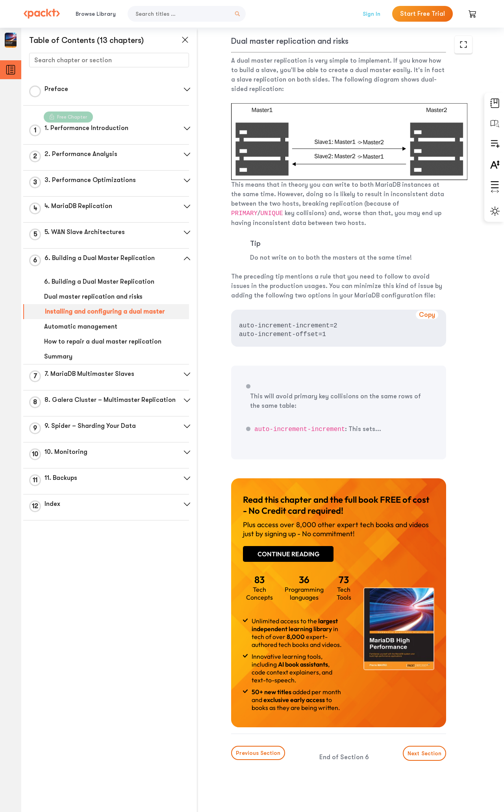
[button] (187, 89)
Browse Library (96, 14)
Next (424, 753)
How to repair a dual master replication (103, 342)
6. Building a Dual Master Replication (99, 282)
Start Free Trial (422, 14)
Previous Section (258, 753)
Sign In (372, 14)
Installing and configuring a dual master (105, 312)
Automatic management (81, 327)
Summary (58, 357)
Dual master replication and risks (93, 297)
